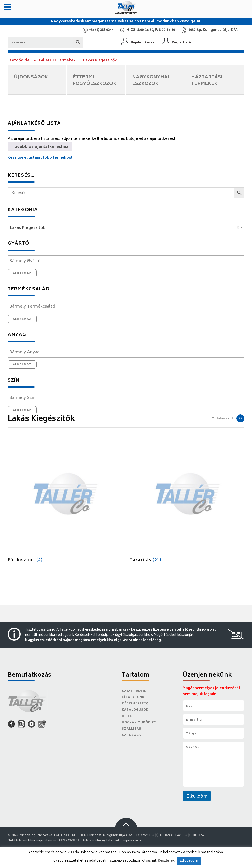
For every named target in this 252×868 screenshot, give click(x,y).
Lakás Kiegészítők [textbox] (124, 228)
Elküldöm (197, 797)
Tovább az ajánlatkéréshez (40, 147)
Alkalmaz (22, 273)
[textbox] (127, 261)
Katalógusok (135, 710)
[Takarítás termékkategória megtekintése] (187, 504)
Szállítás (132, 729)
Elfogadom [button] (189, 861)
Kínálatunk (133, 697)
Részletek (166, 861)
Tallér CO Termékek (57, 61)
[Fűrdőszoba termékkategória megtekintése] (65, 504)
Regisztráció (182, 42)
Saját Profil (134, 691)
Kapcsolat (132, 735)
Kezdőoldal (20, 61)
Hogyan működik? (139, 723)
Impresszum (132, 841)
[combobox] (126, 227)
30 (240, 418)
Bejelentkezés (143, 42)
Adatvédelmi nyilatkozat (101, 841)
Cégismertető (135, 704)
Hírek (127, 716)
